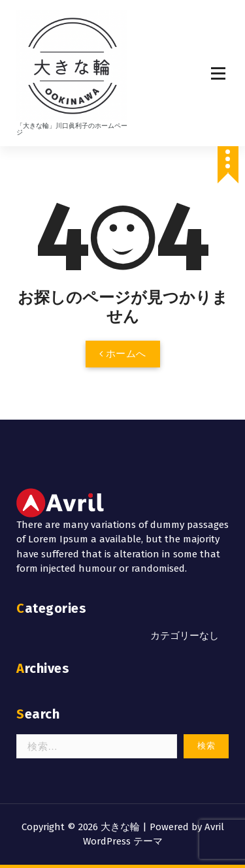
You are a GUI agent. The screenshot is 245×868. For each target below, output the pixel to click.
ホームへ (123, 354)
